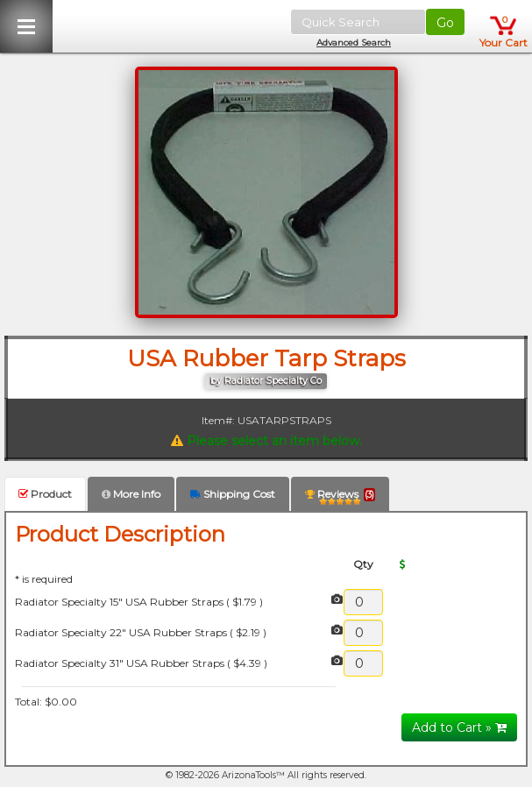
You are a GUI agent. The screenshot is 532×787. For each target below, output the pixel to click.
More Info (131, 494)
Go (445, 23)
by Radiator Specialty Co (266, 381)
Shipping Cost (233, 494)
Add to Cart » (459, 727)
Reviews (340, 497)
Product (45, 494)
